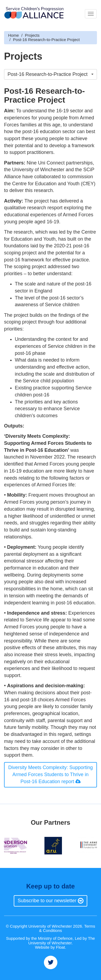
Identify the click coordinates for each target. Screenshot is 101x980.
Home (13, 35)
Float (60, 947)
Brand (34, 14)
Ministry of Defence (55, 938)
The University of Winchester (62, 941)
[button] (50, 75)
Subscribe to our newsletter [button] (50, 901)
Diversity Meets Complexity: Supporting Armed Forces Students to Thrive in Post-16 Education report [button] (50, 774)
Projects (32, 35)
